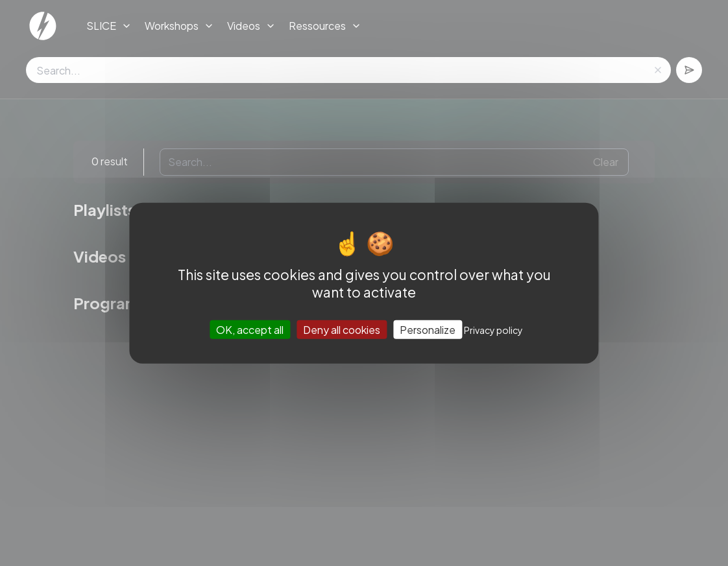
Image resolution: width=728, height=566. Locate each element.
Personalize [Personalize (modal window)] (428, 330)
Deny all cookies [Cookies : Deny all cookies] (342, 330)
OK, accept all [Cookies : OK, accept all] (250, 330)
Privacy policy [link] (493, 330)
